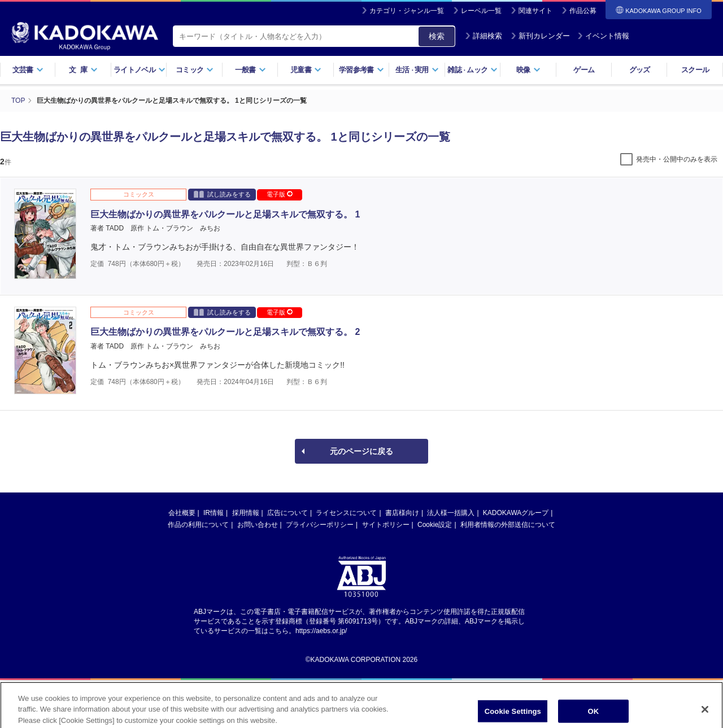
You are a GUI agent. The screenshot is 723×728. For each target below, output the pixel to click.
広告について (288, 512)
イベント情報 (603, 36)
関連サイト (535, 11)
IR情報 (214, 512)
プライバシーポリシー (320, 524)
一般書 (251, 70)
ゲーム (584, 70)
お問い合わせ (258, 524)
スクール (695, 70)
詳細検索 (484, 36)
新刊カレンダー (540, 36)
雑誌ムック (472, 70)
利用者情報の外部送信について (508, 524)
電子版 (280, 194)
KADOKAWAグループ (516, 512)
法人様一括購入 (451, 512)
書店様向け (402, 512)
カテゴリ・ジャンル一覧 (407, 11)
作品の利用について (198, 524)
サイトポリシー (386, 524)
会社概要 (182, 512)
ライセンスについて (346, 512)
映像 (528, 70)
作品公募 (583, 11)
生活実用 (417, 70)
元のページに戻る (361, 451)
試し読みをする (222, 193)
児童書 (306, 70)
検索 (437, 36)
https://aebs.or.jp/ (321, 630)
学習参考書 (361, 70)
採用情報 (246, 512)
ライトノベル (140, 70)
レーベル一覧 (481, 11)
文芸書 (28, 70)
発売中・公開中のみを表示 (677, 159)
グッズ (640, 70)
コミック (195, 70)
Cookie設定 (435, 524)
